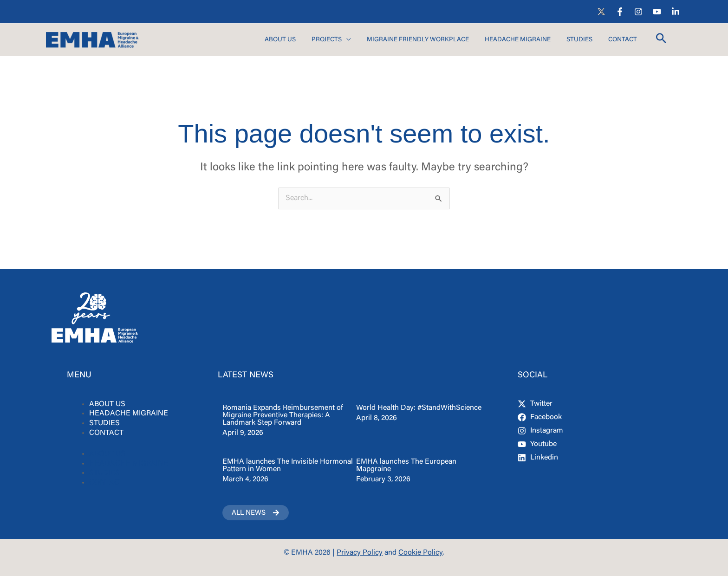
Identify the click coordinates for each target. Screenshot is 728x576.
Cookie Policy (420, 553)
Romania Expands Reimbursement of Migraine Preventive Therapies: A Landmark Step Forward (283, 415)
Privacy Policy (360, 553)
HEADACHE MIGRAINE (129, 414)
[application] (346, 40)
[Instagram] (638, 12)
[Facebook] (620, 12)
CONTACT (106, 433)
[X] (601, 12)
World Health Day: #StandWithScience (419, 408)
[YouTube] (657, 12)
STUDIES (104, 423)
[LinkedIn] (676, 12)
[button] (661, 41)
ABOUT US (107, 404)
